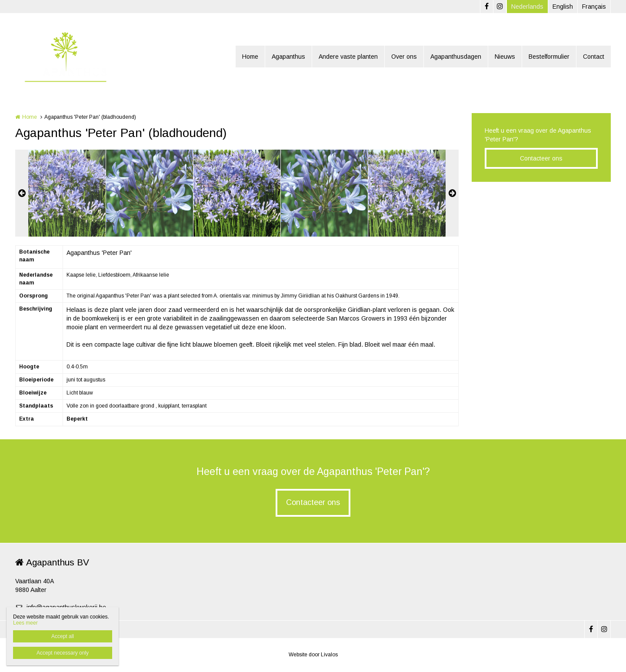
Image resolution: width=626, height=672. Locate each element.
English (563, 7)
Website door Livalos (313, 655)
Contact (594, 57)
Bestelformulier (549, 57)
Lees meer (25, 623)
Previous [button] (22, 193)
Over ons (404, 57)
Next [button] (452, 193)
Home (250, 57)
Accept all (63, 636)
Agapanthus (288, 57)
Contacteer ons (541, 158)
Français (594, 7)
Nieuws (505, 57)
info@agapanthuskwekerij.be (61, 607)
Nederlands (527, 7)
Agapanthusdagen (456, 57)
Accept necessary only (63, 653)
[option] (237, 193)
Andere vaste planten (348, 57)
